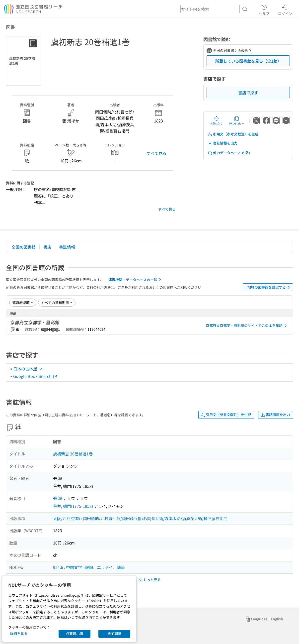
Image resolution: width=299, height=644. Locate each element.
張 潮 (58, 498)
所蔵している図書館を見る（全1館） (248, 61)
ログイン (285, 9)
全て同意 (114, 634)
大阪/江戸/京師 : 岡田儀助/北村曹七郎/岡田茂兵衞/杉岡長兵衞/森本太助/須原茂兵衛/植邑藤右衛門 (140, 518)
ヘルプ (264, 9)
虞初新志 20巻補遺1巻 (73, 454)
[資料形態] (57, 303)
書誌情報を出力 (223, 143)
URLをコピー (236, 120)
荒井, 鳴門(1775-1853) (73, 506)
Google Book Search (35, 376)
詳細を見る (19, 634)
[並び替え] (23, 303)
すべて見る (156, 153)
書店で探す (248, 93)
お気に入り (217, 120)
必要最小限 (75, 634)
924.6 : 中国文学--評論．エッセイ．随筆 (89, 567)
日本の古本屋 (28, 369)
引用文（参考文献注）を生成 (233, 134)
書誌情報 (67, 247)
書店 (47, 247)
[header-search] (215, 9)
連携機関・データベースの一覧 (136, 280)
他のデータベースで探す (229, 153)
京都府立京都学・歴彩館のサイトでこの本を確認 (247, 326)
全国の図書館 (24, 247)
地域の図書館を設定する (269, 287)
